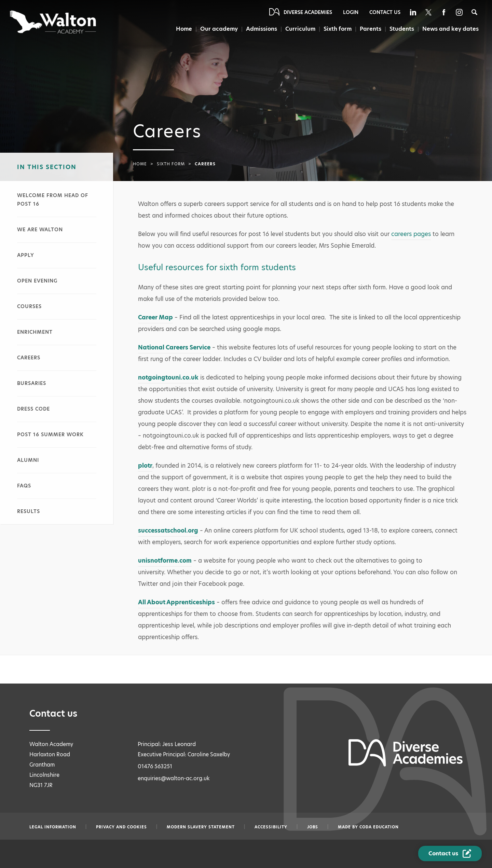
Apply (26, 255)
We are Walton (40, 230)
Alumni (28, 460)
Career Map (155, 317)
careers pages (411, 234)
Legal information (53, 827)
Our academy (219, 29)
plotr (145, 466)
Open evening (37, 281)
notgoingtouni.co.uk (168, 377)
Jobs (313, 827)
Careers (29, 358)
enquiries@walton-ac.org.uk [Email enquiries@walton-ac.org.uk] (174, 778)
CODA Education (379, 827)
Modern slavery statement (201, 827)
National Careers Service (174, 347)
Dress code (33, 409)
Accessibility (271, 827)
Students (402, 29)
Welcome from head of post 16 (53, 200)
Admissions (262, 29)
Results (29, 511)
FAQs (24, 486)
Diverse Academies (308, 12)
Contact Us (385, 12)
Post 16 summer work (50, 435)
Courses (29, 306)
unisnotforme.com (165, 561)
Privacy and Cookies (121, 827)
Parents (371, 29)
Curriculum (300, 29)
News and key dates (450, 29)
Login (351, 12)
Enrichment (35, 332)
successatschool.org (168, 531)
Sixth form (338, 29)
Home (184, 29)
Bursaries (32, 383)
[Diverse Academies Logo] (53, 22)
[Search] (474, 12)
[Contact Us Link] (450, 853)
